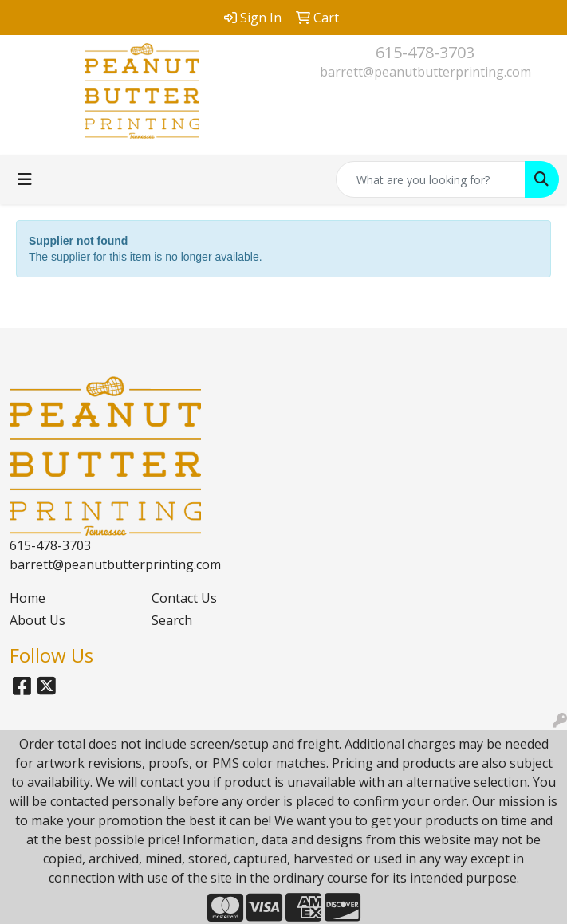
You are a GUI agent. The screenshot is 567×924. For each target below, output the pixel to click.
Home (28, 598)
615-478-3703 (425, 52)
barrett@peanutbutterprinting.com (425, 72)
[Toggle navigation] (25, 179)
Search (172, 620)
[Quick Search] (431, 179)
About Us (37, 620)
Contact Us (184, 598)
